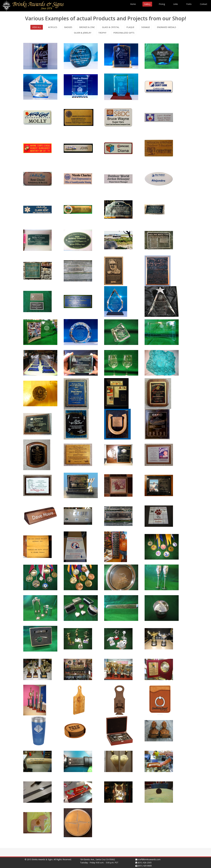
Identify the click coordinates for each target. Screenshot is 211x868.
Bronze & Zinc (87, 27)
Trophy (102, 33)
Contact (204, 4)
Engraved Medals (167, 27)
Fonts (189, 4)
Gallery (147, 4)
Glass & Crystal (111, 27)
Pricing (162, 4)
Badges (68, 27)
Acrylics (53, 27)
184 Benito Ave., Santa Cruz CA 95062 (97, 859)
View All (37, 27)
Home (133, 4)
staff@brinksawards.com (149, 859)
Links (176, 4)
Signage (146, 27)
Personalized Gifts (124, 33)
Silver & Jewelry (83, 33)
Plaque (130, 27)
